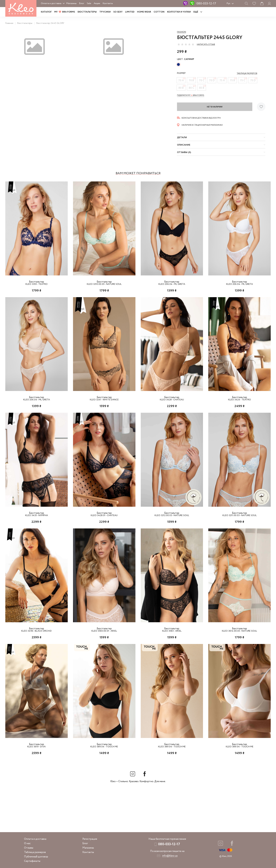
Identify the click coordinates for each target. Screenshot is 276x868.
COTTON (159, 12)
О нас (27, 843)
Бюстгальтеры (87, 12)
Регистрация (90, 839)
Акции (97, 3)
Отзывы (29, 848)
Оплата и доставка (51, 3)
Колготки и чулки (179, 12)
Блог (82, 3)
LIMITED (130, 12)
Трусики (105, 12)
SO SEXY (118, 12)
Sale (89, 3)
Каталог (46, 12)
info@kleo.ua (170, 856)
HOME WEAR (144, 12)
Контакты (108, 3)
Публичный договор (36, 857)
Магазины (71, 3)
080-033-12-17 (206, 4)
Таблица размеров (35, 852)
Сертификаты (32, 861)
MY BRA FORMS (65, 12)
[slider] (186, 44)
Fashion (181, 32)
